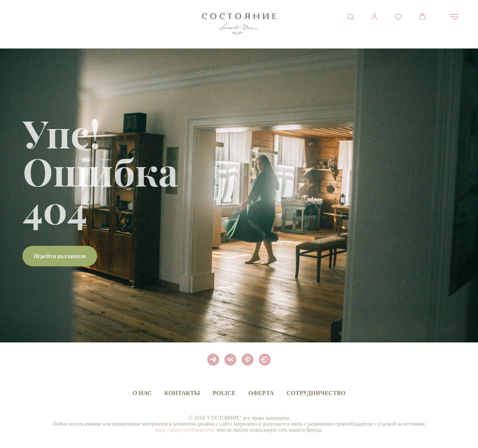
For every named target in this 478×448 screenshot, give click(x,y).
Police (224, 393)
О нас (142, 393)
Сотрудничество (316, 393)
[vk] (230, 360)
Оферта (261, 393)
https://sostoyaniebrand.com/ (185, 430)
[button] (350, 17)
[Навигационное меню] (454, 17)
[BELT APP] (265, 360)
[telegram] (213, 360)
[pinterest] (248, 360)
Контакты (182, 393)
